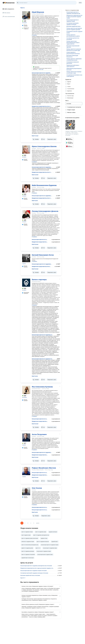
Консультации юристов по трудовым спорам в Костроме (34, 571)
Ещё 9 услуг (35, 201)
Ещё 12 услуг (35, 175)
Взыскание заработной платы (73, 26)
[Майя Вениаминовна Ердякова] (26, 188)
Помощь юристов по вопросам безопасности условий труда (74, 50)
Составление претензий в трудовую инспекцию (73, 24)
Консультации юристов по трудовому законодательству (42, 73)
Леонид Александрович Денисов (45, 211)
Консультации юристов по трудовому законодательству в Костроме (36, 566)
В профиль (34, 35)
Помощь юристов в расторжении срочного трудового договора (74, 29)
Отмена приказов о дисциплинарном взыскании (73, 53)
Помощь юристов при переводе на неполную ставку (74, 72)
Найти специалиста (8, 9)
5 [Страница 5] (34, 523)
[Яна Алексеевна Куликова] (26, 390)
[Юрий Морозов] (26, 15)
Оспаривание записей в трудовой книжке (74, 32)
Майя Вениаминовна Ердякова (44, 185)
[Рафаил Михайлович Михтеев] (26, 471)
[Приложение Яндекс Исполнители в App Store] (70, 139)
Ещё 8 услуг (35, 512)
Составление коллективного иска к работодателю (74, 76)
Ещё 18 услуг (35, 244)
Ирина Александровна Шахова (44, 146)
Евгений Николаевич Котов (43, 255)
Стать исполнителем (9, 16)
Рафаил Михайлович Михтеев (44, 468)
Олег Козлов (37, 488)
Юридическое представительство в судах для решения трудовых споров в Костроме (37, 568)
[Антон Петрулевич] (26, 438)
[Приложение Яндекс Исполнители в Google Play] (70, 143)
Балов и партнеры (39, 280)
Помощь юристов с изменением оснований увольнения (74, 59)
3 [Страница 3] (28, 523)
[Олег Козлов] (26, 491)
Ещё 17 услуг (35, 136)
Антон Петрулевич (39, 434)
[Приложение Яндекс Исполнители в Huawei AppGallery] (70, 146)
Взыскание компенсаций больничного (72, 56)
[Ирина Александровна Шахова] (26, 150)
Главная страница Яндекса (3, 3)
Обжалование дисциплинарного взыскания (74, 69)
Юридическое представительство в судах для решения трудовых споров (42, 106)
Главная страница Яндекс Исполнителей (9, 3)
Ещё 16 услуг (35, 269)
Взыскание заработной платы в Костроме (30, 575)
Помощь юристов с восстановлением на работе (73, 35)
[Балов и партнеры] (26, 283)
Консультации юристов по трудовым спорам (42, 359)
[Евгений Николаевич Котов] (26, 258)
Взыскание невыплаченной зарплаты (73, 46)
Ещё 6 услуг (35, 376)
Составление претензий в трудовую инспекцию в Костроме (34, 573)
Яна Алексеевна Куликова (42, 387)
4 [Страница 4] (31, 523)
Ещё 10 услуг (35, 457)
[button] (41, 69)
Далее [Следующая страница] (38, 523)
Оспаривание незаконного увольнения (73, 63)
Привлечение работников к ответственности (73, 66)
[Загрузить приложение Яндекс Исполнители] (74, 125)
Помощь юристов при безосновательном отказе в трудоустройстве (73, 43)
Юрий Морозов (38, 12)
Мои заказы (6, 13)
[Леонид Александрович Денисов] (26, 214)
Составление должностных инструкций (73, 39)
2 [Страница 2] (25, 523)
